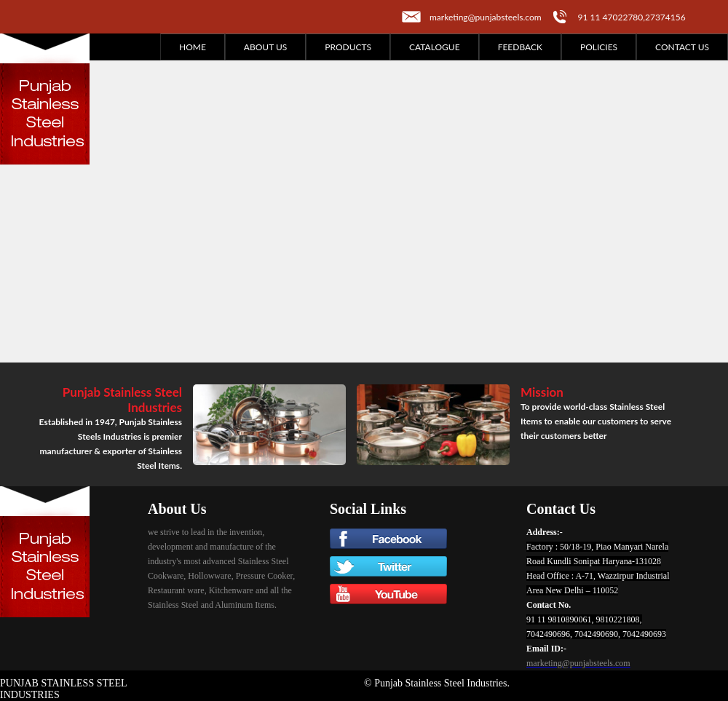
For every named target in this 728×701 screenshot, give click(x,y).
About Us (265, 47)
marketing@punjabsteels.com (486, 17)
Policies (599, 47)
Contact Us (682, 47)
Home (193, 47)
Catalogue (435, 47)
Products (348, 47)
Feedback (520, 47)
